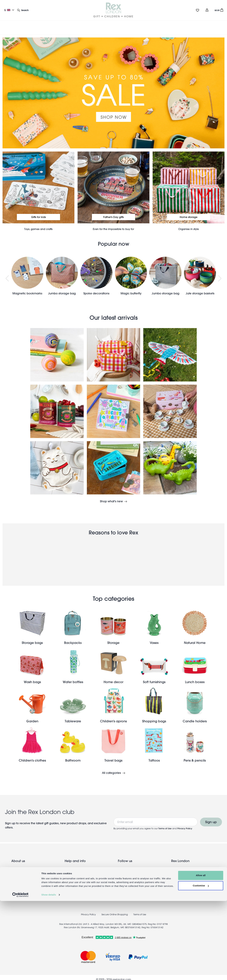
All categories (111, 769)
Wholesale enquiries (24, 880)
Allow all (201, 954)
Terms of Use (165, 825)
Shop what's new (111, 498)
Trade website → (22, 885)
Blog (14, 870)
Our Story (17, 865)
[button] (23, 10)
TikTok (128, 885)
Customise (201, 965)
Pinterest (129, 875)
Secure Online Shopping (115, 911)
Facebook (130, 865)
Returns (69, 870)
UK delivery (71, 865)
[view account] (207, 10)
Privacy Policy (185, 825)
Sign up (211, 818)
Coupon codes (74, 885)
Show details (49, 974)
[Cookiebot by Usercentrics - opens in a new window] (20, 974)
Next (220, 274)
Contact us (71, 890)
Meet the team (20, 875)
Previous (7, 274)
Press (68, 880)
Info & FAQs (71, 875)
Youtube (129, 880)
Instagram (130, 870)
